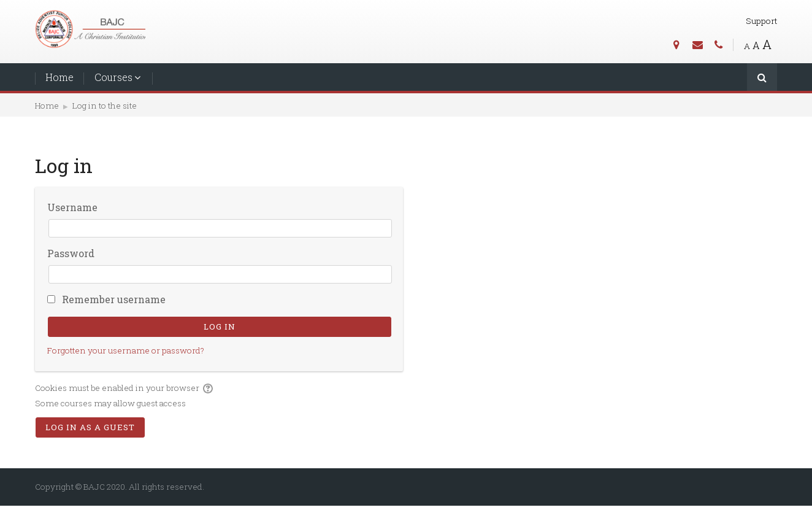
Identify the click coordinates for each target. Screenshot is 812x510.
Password (71, 253)
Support (761, 21)
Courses (113, 77)
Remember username (114, 299)
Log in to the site (105, 106)
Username (72, 207)
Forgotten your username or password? (126, 350)
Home (59, 77)
